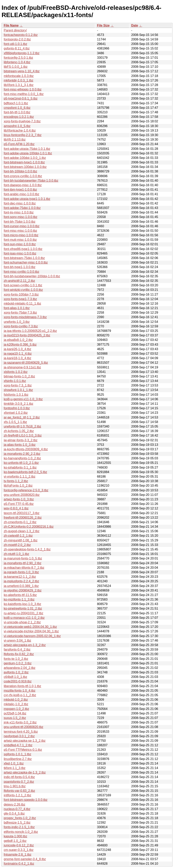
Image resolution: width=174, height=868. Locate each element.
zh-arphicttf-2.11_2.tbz (19, 281)
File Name (11, 25)
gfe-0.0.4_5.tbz (14, 814)
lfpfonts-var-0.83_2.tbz (19, 791)
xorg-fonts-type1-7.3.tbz (20, 299)
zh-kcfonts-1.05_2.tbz (19, 431)
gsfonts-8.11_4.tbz (17, 48)
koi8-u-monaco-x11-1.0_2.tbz (24, 618)
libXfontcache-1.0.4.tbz (20, 130)
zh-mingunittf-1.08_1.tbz (21, 540)
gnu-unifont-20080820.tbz (22, 495)
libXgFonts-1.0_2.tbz (18, 486)
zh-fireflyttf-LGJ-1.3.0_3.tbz (23, 435)
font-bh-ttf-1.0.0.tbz (17, 112)
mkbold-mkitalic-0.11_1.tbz (22, 304)
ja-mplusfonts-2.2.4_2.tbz (21, 581)
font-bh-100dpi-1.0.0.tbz (20, 171)
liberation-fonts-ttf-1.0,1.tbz (22, 686)
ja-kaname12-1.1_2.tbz (20, 577)
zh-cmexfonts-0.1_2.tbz (20, 522)
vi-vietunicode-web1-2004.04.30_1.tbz (30, 627)
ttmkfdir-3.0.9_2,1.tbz (18, 404)
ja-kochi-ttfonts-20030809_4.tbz (26, 449)
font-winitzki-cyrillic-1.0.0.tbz (23, 290)
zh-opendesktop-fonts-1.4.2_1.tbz (27, 549)
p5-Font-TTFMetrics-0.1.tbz (23, 750)
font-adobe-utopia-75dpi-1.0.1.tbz (27, 149)
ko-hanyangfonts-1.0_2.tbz (22, 458)
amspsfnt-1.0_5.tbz (17, 126)
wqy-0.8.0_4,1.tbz (16, 508)
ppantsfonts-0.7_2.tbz (19, 782)
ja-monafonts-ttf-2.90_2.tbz (23, 563)
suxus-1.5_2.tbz (15, 718)
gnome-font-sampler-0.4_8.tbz (25, 859)
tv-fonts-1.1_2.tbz (16, 481)
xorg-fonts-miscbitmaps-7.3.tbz (25, 317)
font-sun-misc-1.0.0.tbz (20, 244)
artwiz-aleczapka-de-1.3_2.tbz (25, 772)
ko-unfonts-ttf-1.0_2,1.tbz (21, 463)
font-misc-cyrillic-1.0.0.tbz (21, 272)
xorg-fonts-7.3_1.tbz (18, 385)
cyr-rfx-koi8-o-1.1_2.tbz (20, 695)
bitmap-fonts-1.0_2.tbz (19, 376)
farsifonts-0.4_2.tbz (17, 650)
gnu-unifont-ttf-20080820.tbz (23, 727)
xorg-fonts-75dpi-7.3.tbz (20, 313)
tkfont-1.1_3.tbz (15, 768)
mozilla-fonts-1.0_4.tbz (20, 691)
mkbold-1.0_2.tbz (16, 700)
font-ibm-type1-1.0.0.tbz (20, 190)
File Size (103, 25)
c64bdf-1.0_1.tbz (15, 677)
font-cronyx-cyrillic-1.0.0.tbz (23, 176)
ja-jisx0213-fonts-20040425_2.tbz (27, 335)
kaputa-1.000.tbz (15, 836)
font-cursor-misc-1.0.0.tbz (22, 226)
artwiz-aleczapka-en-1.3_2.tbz (25, 645)
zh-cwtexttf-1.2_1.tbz (18, 536)
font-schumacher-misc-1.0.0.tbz (26, 262)
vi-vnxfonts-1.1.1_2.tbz (20, 477)
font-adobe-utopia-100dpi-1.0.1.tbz (28, 153)
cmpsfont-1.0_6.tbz (17, 108)
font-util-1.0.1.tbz (15, 44)
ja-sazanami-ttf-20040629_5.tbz (26, 363)
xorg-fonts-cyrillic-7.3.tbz (21, 326)
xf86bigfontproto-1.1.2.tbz (22, 53)
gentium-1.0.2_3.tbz (18, 663)
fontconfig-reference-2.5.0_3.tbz (26, 490)
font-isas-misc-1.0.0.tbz (20, 253)
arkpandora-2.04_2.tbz (20, 668)
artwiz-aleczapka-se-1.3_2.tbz (25, 741)
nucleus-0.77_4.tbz (17, 809)
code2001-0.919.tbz (18, 681)
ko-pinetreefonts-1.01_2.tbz (23, 608)
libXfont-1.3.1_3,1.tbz (19, 85)
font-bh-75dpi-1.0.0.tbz (20, 222)
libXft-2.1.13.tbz (15, 140)
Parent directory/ (15, 30)
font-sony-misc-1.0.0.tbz (21, 217)
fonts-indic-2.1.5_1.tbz (19, 827)
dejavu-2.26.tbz (14, 804)
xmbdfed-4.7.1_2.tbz (18, 745)
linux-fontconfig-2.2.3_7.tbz (23, 135)
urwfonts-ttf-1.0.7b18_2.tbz (22, 426)
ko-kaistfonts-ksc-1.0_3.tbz (22, 604)
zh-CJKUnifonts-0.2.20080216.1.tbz (29, 527)
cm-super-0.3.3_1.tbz (19, 850)
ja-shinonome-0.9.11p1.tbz (22, 367)
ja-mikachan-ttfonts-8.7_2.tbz (24, 568)
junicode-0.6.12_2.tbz (19, 845)
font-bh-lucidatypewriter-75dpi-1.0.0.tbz (31, 181)
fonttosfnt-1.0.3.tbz (17, 408)
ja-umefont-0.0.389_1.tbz (21, 586)
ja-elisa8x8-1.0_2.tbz (18, 340)
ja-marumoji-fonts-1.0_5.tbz (23, 558)
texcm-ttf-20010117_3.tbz (22, 513)
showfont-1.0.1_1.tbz (18, 390)
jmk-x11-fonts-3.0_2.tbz (20, 722)
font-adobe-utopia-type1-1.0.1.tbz (27, 199)
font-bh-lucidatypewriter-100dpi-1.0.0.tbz (32, 276)
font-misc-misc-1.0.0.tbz (20, 231)
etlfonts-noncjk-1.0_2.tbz (21, 832)
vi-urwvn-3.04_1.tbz (17, 640)
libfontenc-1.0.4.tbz (17, 62)
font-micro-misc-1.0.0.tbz (21, 235)
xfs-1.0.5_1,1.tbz (15, 422)
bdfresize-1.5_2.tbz (17, 823)
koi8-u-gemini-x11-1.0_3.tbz (23, 399)
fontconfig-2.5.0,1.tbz (18, 58)
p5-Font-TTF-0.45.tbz (19, 504)
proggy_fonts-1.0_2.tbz (20, 818)
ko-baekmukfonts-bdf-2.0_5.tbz (25, 472)
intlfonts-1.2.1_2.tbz (17, 795)
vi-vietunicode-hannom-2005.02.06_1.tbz (32, 636)
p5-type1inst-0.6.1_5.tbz (21, 98)
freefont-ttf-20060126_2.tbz (23, 518)
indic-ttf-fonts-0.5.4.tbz (19, 777)
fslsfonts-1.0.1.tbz (16, 395)
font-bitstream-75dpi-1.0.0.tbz (24, 258)
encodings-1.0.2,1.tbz (19, 117)
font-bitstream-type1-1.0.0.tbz (24, 162)
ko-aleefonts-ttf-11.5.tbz (20, 595)
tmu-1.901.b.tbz (15, 786)
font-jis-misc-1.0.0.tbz (19, 212)
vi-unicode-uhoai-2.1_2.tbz (22, 622)
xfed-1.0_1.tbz (14, 763)
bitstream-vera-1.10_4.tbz (22, 71)
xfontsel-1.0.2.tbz (16, 413)
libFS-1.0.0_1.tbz (16, 67)
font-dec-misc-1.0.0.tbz (20, 203)
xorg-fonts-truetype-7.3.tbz (22, 121)
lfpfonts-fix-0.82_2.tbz (19, 654)
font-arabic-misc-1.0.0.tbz (22, 194)
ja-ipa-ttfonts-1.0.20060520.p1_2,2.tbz (30, 331)
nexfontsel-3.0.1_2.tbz (19, 736)
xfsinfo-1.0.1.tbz (15, 381)
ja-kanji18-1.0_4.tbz (17, 358)
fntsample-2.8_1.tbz (18, 855)
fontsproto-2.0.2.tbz (17, 39)
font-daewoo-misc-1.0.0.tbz (23, 185)
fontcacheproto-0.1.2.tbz (21, 35)
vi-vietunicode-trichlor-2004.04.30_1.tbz (31, 631)
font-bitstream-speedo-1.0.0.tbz (26, 800)
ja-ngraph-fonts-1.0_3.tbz (21, 572)
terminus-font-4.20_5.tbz (21, 732)
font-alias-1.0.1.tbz (17, 308)
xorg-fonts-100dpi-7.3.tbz (21, 294)
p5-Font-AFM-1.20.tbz (19, 144)
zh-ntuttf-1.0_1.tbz (16, 554)
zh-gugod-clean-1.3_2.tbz (22, 531)
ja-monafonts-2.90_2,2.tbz (22, 454)
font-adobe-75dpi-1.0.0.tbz (22, 208)
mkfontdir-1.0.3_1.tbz (18, 80)
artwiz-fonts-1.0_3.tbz (19, 499)
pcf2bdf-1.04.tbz (15, 713)
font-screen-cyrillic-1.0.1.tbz (23, 285)
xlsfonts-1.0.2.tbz (16, 372)
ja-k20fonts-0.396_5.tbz (20, 345)
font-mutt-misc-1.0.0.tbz (20, 240)
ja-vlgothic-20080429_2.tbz (23, 590)
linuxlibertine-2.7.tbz (18, 759)
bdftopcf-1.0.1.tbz (16, 103)
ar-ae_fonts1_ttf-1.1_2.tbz (22, 417)
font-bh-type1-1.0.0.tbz (20, 267)
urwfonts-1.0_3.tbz (17, 322)
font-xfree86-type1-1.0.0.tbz (23, 249)
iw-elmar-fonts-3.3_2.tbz (21, 440)
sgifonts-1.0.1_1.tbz (17, 754)
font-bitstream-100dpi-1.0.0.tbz (25, 167)
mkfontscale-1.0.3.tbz (19, 76)
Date (135, 25)
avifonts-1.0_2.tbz (16, 672)
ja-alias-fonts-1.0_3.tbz (20, 445)
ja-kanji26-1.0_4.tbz (17, 349)
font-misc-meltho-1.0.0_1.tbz (24, 94)
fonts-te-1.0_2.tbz (16, 659)
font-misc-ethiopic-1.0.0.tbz (23, 89)
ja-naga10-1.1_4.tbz (18, 354)
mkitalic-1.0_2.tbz (16, 704)
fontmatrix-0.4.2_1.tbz (19, 864)
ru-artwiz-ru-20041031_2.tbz (23, 613)
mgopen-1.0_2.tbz (16, 709)
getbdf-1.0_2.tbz (15, 841)
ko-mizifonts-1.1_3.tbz (19, 599)
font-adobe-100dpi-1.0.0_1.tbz (25, 158)
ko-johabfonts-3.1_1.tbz (20, 467)
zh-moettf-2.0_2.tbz (17, 545)
